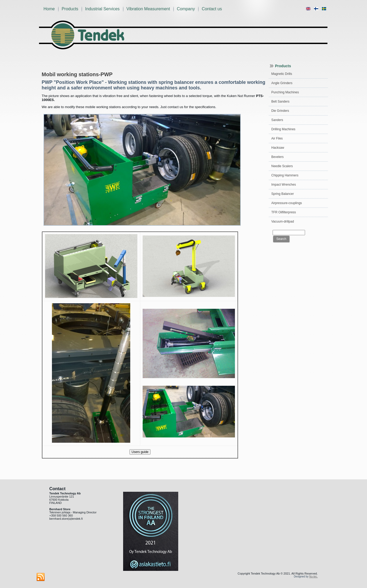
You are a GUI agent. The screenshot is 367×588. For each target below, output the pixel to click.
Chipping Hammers (285, 175)
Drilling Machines (283, 129)
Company (186, 9)
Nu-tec (313, 577)
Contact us (212, 9)
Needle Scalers (282, 166)
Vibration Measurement (148, 9)
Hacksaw (278, 148)
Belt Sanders (280, 102)
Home (49, 9)
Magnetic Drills (282, 74)
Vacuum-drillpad (283, 221)
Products (70, 9)
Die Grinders (280, 111)
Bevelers (277, 157)
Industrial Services (102, 9)
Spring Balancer (283, 194)
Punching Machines (285, 92)
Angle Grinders (282, 83)
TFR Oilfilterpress (284, 212)
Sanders (277, 120)
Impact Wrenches (284, 185)
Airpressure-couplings (287, 203)
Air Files (277, 138)
